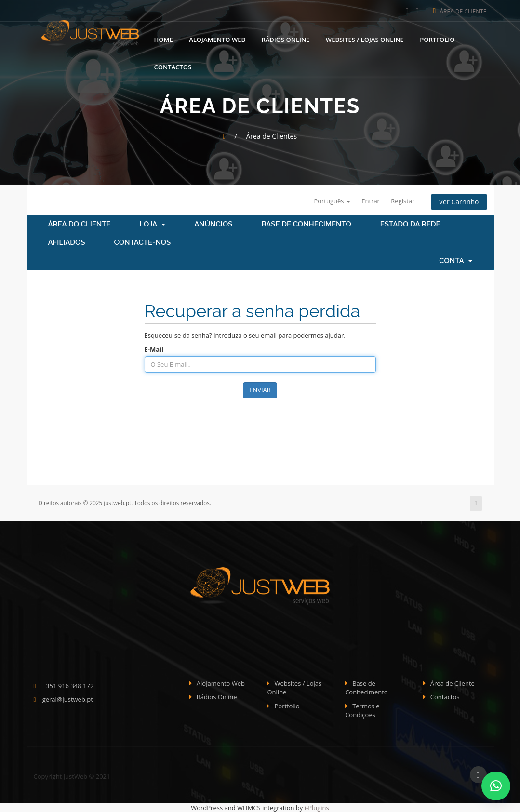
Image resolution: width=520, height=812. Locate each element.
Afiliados (67, 242)
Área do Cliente (80, 224)
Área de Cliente (460, 11)
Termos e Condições (362, 711)
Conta (455, 261)
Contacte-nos (143, 242)
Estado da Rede (410, 224)
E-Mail (154, 349)
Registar (403, 201)
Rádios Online (285, 39)
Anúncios (213, 224)
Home (164, 39)
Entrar (371, 201)
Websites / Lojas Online (365, 39)
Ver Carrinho (459, 202)
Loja (153, 224)
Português (332, 201)
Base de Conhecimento (306, 224)
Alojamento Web (217, 39)
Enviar (260, 390)
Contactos (173, 66)
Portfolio (437, 39)
